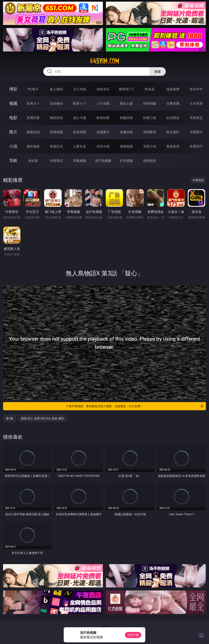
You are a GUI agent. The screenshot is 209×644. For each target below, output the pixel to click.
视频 (13, 103)
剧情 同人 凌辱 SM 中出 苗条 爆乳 (42, 418)
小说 (13, 146)
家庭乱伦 (56, 146)
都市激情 (33, 146)
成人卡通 (80, 118)
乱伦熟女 (173, 118)
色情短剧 (150, 161)
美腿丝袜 (126, 132)
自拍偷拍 (56, 103)
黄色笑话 (173, 146)
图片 (13, 132)
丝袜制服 (150, 103)
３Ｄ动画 (103, 103)
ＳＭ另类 (196, 103)
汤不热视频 (103, 161)
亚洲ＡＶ (33, 103)
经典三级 (150, 118)
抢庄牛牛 (196, 89)
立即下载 (133, 635)
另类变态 (196, 118)
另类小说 (150, 146)
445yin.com (104, 61)
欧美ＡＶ (80, 103)
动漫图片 (103, 132)
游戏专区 (103, 89)
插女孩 (33, 161)
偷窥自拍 (33, 132)
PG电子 (33, 89)
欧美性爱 (103, 118)
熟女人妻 (126, 103)
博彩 (13, 89)
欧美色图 (80, 132)
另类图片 (196, 132)
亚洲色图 (56, 132)
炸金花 (150, 89)
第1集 (10, 418)
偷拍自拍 (56, 118)
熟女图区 (173, 132)
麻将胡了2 (126, 89)
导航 (13, 160)
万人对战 (80, 89)
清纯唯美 (150, 132)
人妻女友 (80, 146)
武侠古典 (103, 146)
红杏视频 (126, 161)
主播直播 (173, 103)
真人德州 (56, 89)
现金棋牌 (173, 89)
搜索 (158, 72)
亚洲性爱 (33, 118)
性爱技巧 (196, 146)
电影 (13, 118)
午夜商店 (56, 161)
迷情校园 (126, 146)
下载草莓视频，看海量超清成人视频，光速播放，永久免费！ (135, 406)
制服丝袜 (126, 118)
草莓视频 (80, 161)
